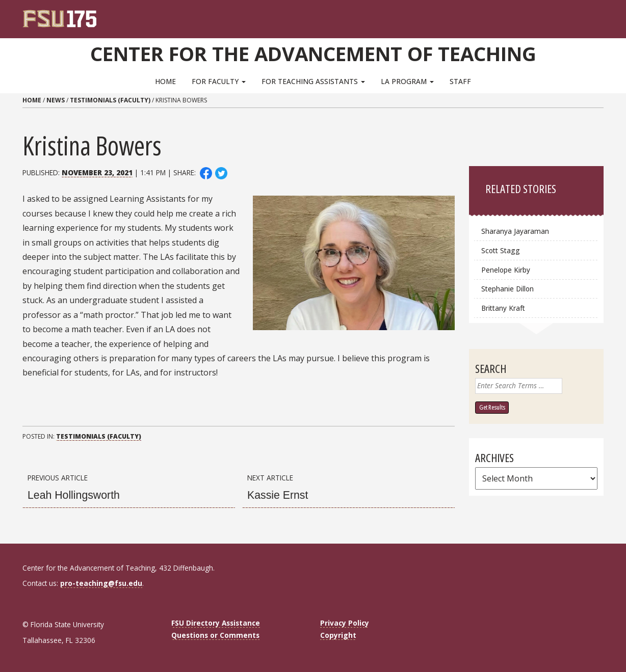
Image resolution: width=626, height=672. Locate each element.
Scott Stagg (501, 250)
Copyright (338, 635)
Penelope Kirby (506, 270)
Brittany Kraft (503, 308)
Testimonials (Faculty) (110, 100)
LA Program (407, 81)
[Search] (589, 15)
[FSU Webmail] (575, 15)
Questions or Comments (215, 635)
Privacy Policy (345, 623)
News (56, 100)
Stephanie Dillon (507, 289)
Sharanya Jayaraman (515, 231)
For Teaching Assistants (313, 81)
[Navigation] (603, 15)
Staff (460, 81)
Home (165, 81)
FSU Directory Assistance (216, 623)
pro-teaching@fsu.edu (101, 583)
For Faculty (219, 81)
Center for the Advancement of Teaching (313, 53)
